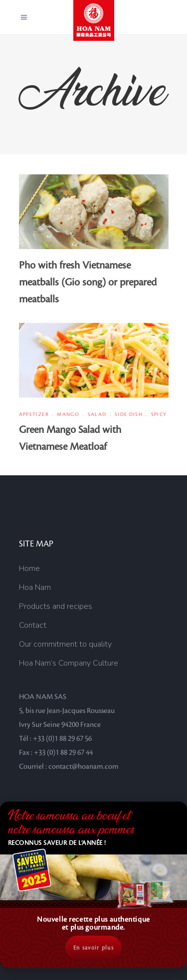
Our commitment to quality (65, 644)
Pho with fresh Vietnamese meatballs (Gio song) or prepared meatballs (88, 282)
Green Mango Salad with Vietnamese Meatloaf (70, 438)
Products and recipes (56, 606)
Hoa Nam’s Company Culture (69, 663)
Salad (97, 414)
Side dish (129, 414)
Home (29, 568)
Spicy (159, 414)
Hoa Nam (35, 587)
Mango (68, 414)
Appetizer (34, 414)
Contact (33, 625)
